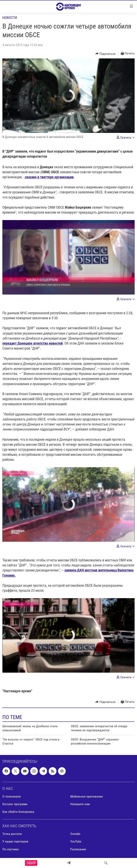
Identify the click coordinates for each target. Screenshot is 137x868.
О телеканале (12, 796)
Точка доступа (12, 834)
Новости (10, 18)
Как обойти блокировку (18, 812)
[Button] (105, 54)
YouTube (76, 841)
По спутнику (11, 849)
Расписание (78, 849)
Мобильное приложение (87, 796)
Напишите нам (80, 804)
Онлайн (75, 834)
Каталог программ (15, 804)
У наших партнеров (15, 841)
